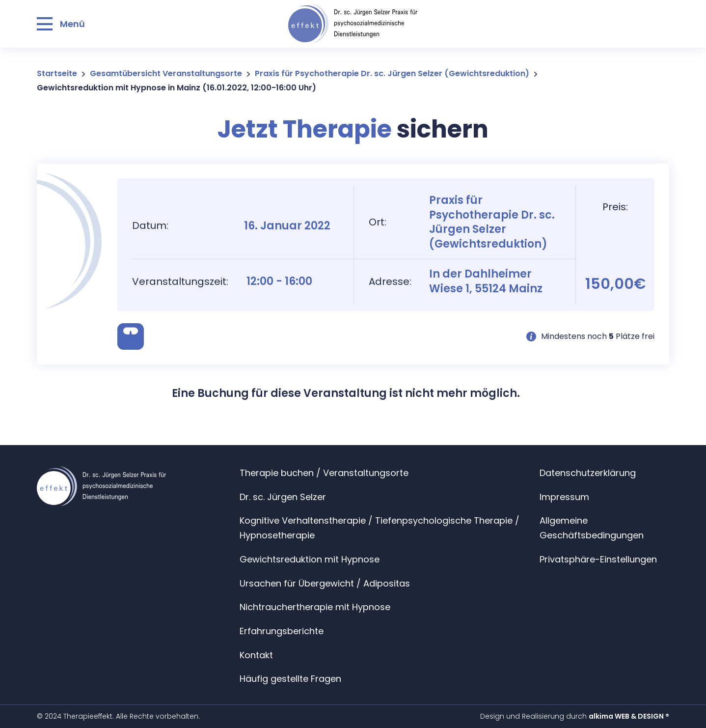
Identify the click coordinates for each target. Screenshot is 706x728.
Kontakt (256, 655)
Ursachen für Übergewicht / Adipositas (325, 583)
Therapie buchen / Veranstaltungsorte (324, 473)
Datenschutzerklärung (588, 473)
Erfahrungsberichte (282, 631)
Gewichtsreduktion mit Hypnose (310, 559)
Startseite (57, 73)
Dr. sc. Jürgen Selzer (283, 497)
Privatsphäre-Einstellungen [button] (598, 559)
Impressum (564, 497)
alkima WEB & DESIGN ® (629, 716)
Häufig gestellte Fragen (290, 679)
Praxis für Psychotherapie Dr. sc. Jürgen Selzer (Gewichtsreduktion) (392, 73)
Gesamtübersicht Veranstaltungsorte (166, 73)
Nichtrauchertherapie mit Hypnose (315, 607)
